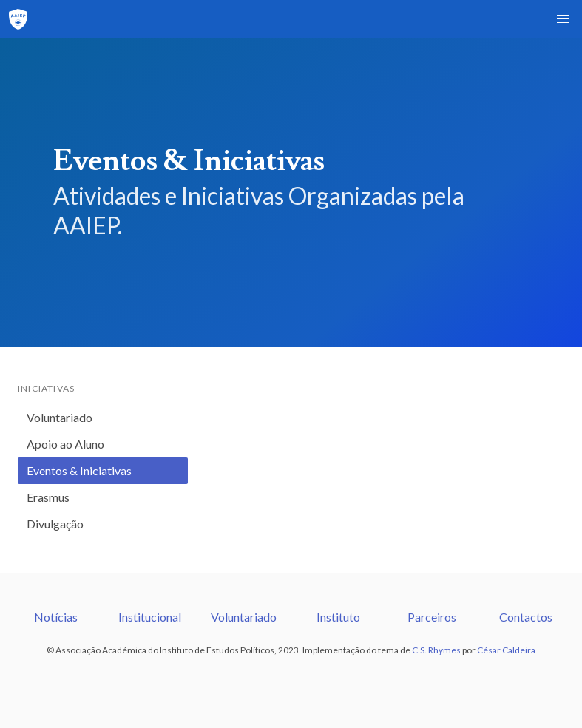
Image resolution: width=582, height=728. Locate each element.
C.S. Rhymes (436, 650)
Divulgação (55, 524)
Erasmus (48, 497)
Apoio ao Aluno (65, 444)
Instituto (338, 617)
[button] (563, 19)
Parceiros (432, 617)
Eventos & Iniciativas (79, 470)
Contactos (526, 617)
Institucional (150, 617)
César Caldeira (506, 650)
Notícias (56, 617)
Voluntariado (60, 417)
